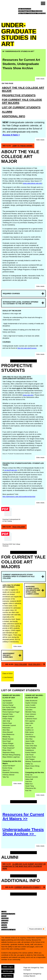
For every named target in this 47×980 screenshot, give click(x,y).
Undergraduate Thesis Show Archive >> (23, 832)
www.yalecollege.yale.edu (32, 183)
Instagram (5, 918)
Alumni (7, 112)
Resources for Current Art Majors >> (23, 817)
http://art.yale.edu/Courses (27, 348)
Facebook (5, 921)
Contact (4, 925)
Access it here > (11, 135)
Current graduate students (28, 887)
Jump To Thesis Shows (22, 146)
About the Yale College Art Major (23, 89)
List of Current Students (21, 107)
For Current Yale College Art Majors (22, 101)
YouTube (4, 923)
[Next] (44, 664)
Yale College (19, 527)
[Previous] (3, 664)
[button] (40, 79)
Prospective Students (19, 95)
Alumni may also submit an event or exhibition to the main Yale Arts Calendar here (24, 866)
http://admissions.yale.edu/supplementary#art (19, 497)
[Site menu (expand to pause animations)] (43, 3)
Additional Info (13, 116)
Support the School (8, 914)
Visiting (4, 916)
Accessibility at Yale (8, 930)
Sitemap (4, 927)
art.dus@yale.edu (11, 470)
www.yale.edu (28, 395)
